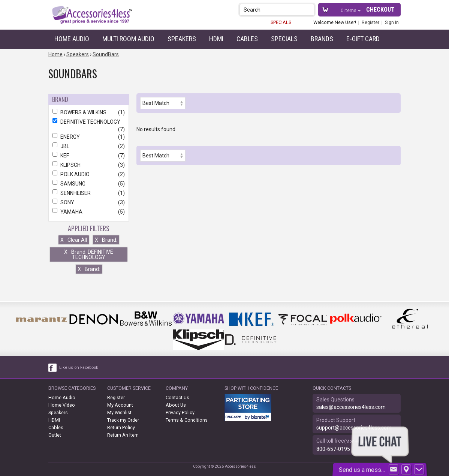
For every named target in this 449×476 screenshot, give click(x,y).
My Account (120, 405)
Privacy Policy (180, 412)
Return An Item (123, 435)
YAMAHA (89, 212)
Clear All (74, 240)
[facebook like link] (53, 368)
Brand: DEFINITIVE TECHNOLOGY (89, 254)
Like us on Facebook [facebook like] (79, 367)
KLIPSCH (89, 165)
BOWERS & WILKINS (89, 112)
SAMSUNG (89, 184)
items (349, 10)
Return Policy (121, 427)
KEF (89, 156)
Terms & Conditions (187, 420)
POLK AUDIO (89, 174)
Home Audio (72, 39)
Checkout (380, 10)
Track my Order (123, 420)
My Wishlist (119, 412)
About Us (176, 405)
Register (370, 22)
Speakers (182, 39)
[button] (309, 10)
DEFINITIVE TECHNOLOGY (89, 122)
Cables (247, 39)
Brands (322, 39)
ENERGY (89, 137)
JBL (89, 146)
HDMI (216, 39)
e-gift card (363, 39)
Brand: (106, 240)
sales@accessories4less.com (351, 407)
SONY (89, 202)
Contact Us (177, 397)
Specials (284, 39)
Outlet (55, 435)
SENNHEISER (89, 193)
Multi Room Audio (128, 39)
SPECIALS (281, 22)
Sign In (392, 22)
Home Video (62, 405)
